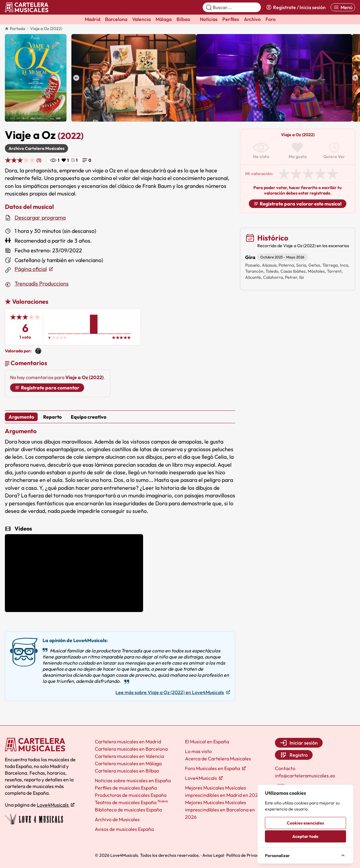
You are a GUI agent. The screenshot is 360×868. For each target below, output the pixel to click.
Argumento (21, 417)
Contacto (285, 768)
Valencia (141, 19)
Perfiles (231, 19)
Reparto (52, 417)
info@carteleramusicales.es (305, 776)
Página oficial (34, 269)
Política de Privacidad (247, 855)
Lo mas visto (198, 751)
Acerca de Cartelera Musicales (218, 759)
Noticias (209, 19)
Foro (271, 19)
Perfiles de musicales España (126, 788)
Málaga (164, 19)
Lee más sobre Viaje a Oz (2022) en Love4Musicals (173, 692)
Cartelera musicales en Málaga (128, 763)
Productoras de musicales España (131, 795)
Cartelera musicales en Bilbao (127, 771)
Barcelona (116, 19)
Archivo (252, 19)
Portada (15, 29)
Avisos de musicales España (124, 829)
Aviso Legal (213, 855)
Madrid (93, 19)
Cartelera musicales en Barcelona (131, 749)
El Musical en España (207, 742)
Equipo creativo (89, 417)
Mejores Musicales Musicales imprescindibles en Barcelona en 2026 (220, 810)
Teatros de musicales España (131, 802)
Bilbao (183, 19)
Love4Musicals (56, 805)
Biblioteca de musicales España (128, 810)
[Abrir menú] (343, 7)
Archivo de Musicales (117, 819)
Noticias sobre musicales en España (133, 780)
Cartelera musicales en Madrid (128, 742)
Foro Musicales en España (215, 768)
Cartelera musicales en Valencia (129, 756)
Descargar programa (40, 218)
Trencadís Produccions (42, 284)
